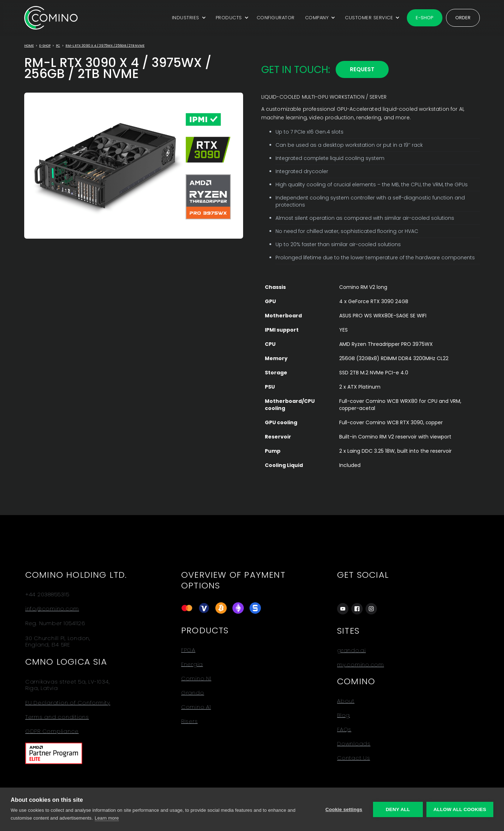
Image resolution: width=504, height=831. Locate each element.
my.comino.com (361, 665)
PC (58, 46)
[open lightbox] (134, 166)
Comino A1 (196, 707)
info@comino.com (52, 609)
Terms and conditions (57, 717)
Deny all (398, 809)
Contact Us (354, 758)
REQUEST (362, 69)
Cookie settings (344, 809)
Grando (193, 693)
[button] (188, 18)
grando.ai (351, 650)
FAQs (344, 729)
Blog (343, 715)
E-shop (425, 18)
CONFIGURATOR (276, 18)
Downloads (354, 744)
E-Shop (45, 46)
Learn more (107, 818)
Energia (192, 664)
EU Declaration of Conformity (68, 703)
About (346, 701)
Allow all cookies (460, 809)
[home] (51, 18)
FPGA (188, 650)
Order (463, 18)
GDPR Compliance (52, 731)
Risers (190, 721)
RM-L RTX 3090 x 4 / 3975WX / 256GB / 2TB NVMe (105, 46)
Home (29, 46)
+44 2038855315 (47, 594)
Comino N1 (196, 679)
